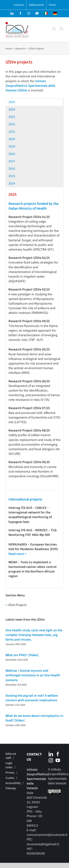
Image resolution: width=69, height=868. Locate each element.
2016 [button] (12, 169)
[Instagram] (51, 760)
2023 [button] (12, 117)
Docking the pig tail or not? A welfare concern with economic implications (32, 698)
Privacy (10, 773)
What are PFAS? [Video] (22, 655)
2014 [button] (12, 183)
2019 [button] (12, 146)
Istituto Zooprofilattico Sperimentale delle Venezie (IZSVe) (30, 86)
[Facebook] (58, 754)
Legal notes (9, 765)
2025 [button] (12, 102)
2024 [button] (12, 109)
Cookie (10, 778)
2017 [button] (12, 161)
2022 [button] (12, 124)
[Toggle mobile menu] (62, 29)
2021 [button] (12, 132)
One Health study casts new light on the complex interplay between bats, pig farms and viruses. (34, 635)
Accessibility (13, 783)
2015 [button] (12, 176)
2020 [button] (12, 139)
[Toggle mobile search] (54, 29)
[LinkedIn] (51, 754)
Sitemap (11, 788)
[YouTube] (58, 760)
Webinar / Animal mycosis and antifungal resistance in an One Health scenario (33, 675)
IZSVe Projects (17, 605)
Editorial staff (11, 756)
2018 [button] (12, 154)
